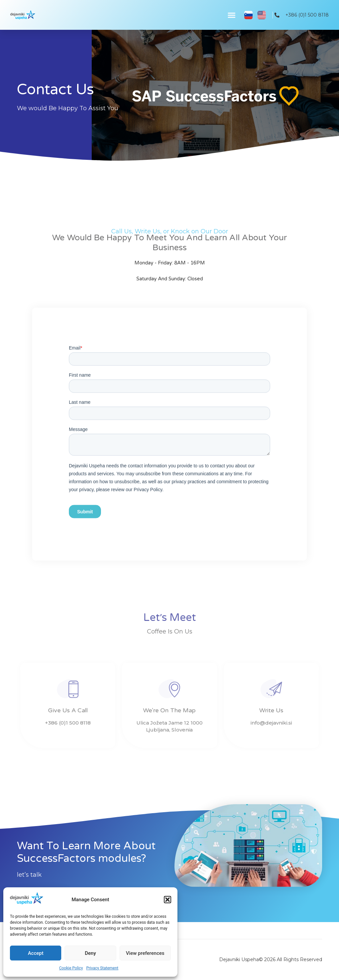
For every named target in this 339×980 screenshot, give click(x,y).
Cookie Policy (71, 968)
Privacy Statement (102, 968)
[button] (168, 900)
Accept (36, 953)
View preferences (145, 953)
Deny (90, 953)
